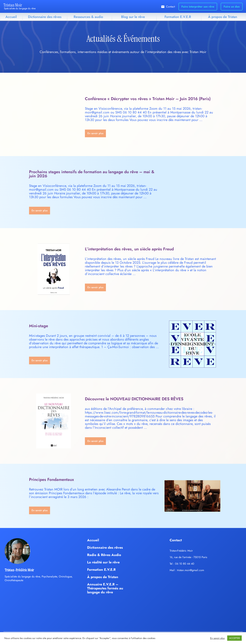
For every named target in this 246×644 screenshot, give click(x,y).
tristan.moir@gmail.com (191, 570)
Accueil (11, 17)
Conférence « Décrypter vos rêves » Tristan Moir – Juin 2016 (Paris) (148, 99)
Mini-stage (39, 326)
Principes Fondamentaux (52, 479)
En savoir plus (217, 638)
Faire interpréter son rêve (198, 7)
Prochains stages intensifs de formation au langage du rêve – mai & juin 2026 (92, 174)
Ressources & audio (88, 17)
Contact (170, 7)
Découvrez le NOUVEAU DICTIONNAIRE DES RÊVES (134, 399)
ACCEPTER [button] (234, 638)
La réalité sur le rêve (103, 562)
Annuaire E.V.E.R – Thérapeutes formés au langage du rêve (105, 588)
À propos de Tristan (223, 17)
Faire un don (232, 7)
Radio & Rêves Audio (104, 555)
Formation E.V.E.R (178, 17)
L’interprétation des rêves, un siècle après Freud (129, 249)
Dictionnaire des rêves (45, 17)
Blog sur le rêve (133, 17)
